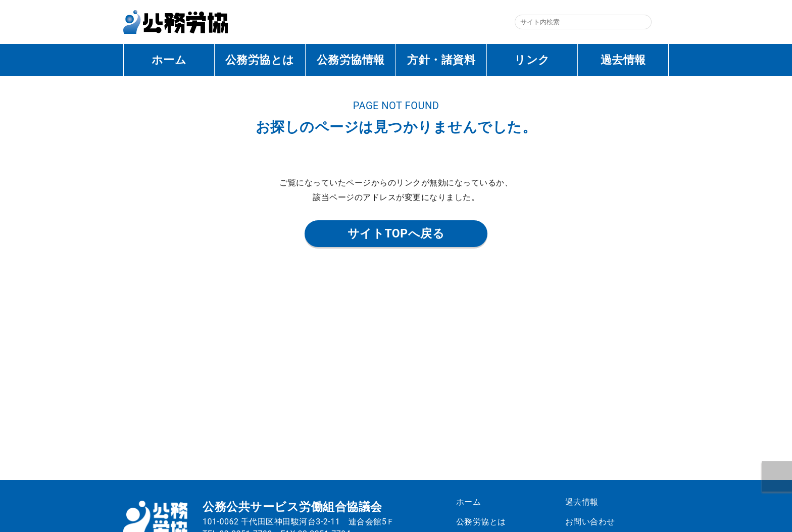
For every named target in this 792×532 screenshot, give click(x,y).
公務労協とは (260, 60)
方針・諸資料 (441, 60)
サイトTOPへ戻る (396, 234)
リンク (532, 60)
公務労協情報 (351, 60)
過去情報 (623, 60)
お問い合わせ (594, 522)
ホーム (169, 60)
